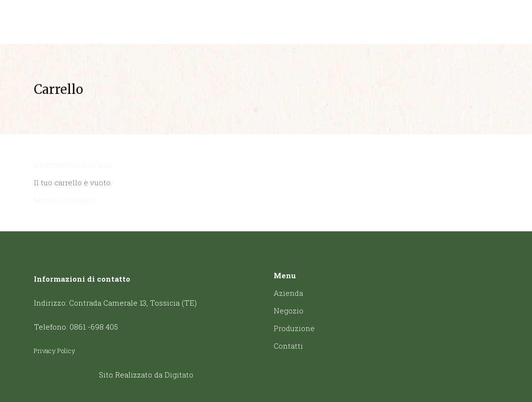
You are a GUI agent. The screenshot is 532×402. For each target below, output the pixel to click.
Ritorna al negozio (67, 200)
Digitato (179, 375)
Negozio (289, 311)
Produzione (294, 328)
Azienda (288, 293)
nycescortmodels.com (73, 165)
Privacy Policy (55, 351)
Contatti (288, 346)
